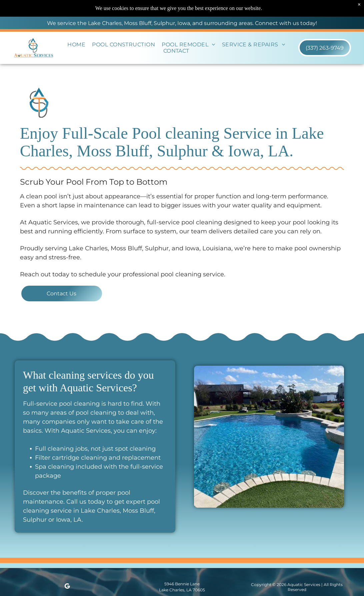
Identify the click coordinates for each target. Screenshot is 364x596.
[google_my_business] (67, 587)
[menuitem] (76, 44)
